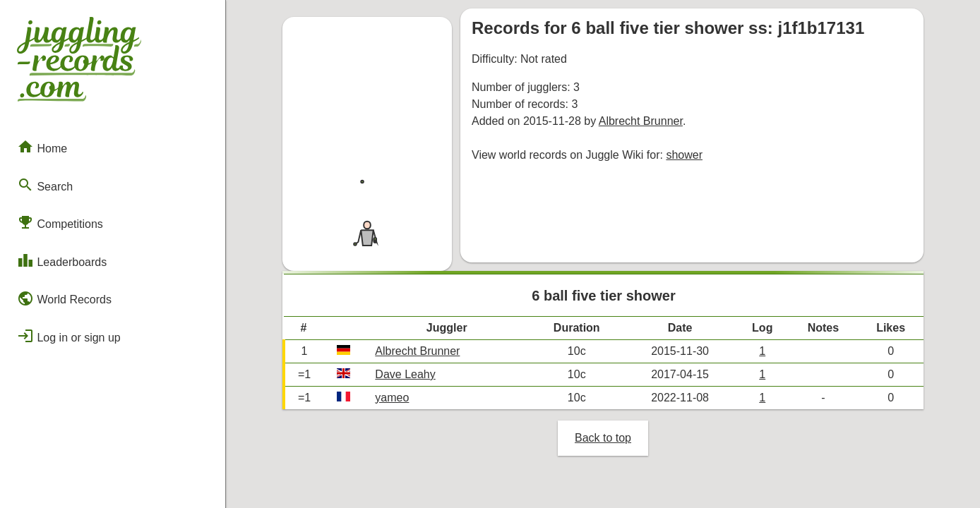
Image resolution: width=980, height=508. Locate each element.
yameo (392, 398)
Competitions (60, 222)
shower (684, 155)
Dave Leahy (405, 374)
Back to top (603, 438)
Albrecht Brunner (641, 121)
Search (45, 185)
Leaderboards (62, 260)
